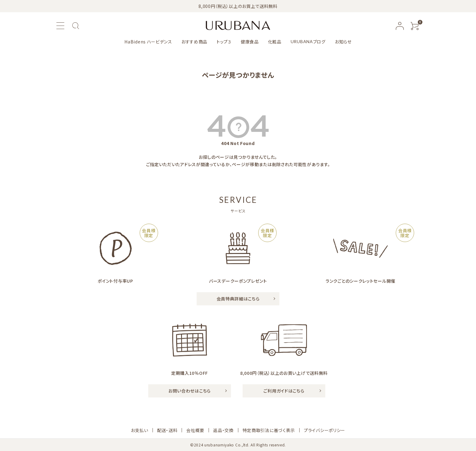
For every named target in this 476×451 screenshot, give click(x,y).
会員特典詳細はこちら (238, 299)
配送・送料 (167, 430)
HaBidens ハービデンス (148, 42)
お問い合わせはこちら (190, 391)
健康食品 (250, 42)
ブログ (308, 42)
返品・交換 (223, 430)
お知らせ (343, 42)
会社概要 (195, 430)
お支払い (140, 430)
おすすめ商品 (194, 42)
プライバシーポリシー (325, 430)
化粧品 (275, 42)
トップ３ (224, 42)
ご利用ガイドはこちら (284, 391)
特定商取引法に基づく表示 (269, 430)
